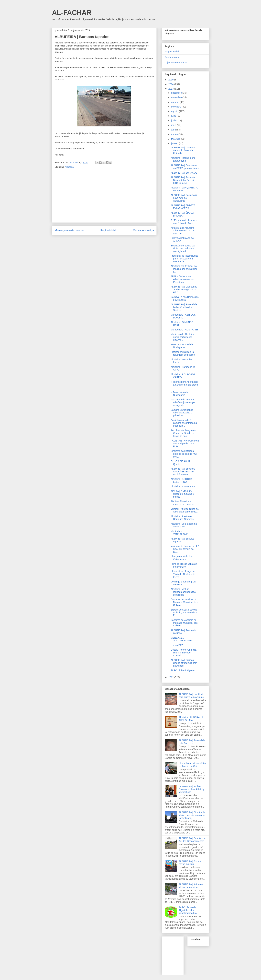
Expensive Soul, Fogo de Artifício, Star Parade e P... (184, 613)
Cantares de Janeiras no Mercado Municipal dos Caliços (184, 602)
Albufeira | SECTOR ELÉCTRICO (181, 480)
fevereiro (176, 139)
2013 (171, 89)
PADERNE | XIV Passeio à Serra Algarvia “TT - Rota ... (185, 444)
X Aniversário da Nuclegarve (179, 394)
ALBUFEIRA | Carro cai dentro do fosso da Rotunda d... (183, 150)
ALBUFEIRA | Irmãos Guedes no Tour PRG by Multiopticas (192, 789)
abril (174, 130)
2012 (171, 677)
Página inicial (108, 230)
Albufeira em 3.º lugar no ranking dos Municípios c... (184, 269)
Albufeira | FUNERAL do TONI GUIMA (192, 719)
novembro (177, 97)
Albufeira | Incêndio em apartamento (183, 159)
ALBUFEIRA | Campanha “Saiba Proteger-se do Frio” (184, 290)
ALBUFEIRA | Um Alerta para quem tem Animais (191, 696)
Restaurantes (172, 57)
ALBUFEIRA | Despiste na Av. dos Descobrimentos (192, 840)
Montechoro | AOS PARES (184, 330)
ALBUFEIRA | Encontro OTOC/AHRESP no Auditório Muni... (183, 472)
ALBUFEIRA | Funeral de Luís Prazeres (192, 742)
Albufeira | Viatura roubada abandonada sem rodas (183, 592)
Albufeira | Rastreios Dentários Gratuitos (182, 518)
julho (174, 116)
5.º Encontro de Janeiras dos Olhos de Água (184, 222)
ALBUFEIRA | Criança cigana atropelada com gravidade (184, 663)
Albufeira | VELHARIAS (183, 486)
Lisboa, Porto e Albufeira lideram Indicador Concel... (184, 653)
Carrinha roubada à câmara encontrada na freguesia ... (184, 423)
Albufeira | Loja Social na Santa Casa (184, 525)
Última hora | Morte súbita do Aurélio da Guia (192, 765)
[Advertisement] (104, 199)
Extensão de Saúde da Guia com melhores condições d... (183, 248)
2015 (171, 80)
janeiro (175, 144)
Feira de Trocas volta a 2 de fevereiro (184, 565)
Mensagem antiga (143, 230)
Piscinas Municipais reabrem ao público (182, 503)
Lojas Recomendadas (176, 63)
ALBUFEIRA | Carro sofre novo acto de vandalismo (184, 198)
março (175, 134)
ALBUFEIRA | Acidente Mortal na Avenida (191, 886)
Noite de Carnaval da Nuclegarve (182, 346)
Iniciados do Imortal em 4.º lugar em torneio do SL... (185, 549)
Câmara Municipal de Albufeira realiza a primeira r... (182, 413)
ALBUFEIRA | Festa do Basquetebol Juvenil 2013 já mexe (183, 180)
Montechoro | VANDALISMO (180, 533)
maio (174, 125)
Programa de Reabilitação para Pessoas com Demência (184, 259)
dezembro (177, 93)
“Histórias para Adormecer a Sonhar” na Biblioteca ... (184, 385)
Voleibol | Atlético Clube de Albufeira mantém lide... (185, 510)
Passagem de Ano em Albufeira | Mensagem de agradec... (183, 402)
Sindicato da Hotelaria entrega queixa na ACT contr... (184, 454)
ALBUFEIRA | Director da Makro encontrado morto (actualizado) (192, 815)
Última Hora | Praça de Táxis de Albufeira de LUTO (183, 574)
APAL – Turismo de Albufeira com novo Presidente (182, 279)
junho (174, 121)
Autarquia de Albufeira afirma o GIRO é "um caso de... (183, 231)
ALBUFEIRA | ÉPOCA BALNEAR (182, 214)
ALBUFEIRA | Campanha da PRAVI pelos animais (185, 167)
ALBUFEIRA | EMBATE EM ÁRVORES (183, 207)
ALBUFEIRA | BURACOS (184, 173)
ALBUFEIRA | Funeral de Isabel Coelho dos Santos (184, 307)
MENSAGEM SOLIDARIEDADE (182, 639)
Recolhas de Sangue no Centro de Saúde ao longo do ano (183, 433)
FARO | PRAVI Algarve (183, 670)
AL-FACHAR (72, 13)
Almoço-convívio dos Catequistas (182, 558)
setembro (176, 107)
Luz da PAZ (177, 645)
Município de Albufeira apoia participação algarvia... (182, 337)
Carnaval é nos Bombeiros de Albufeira (185, 298)
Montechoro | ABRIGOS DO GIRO (183, 316)
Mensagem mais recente (69, 230)
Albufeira (69, 167)
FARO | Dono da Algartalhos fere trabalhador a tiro (188, 910)
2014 (171, 84)
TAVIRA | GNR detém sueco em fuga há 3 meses (182, 494)
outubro (175, 102)
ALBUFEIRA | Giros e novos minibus (190, 863)
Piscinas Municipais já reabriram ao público (183, 353)
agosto (175, 111)
